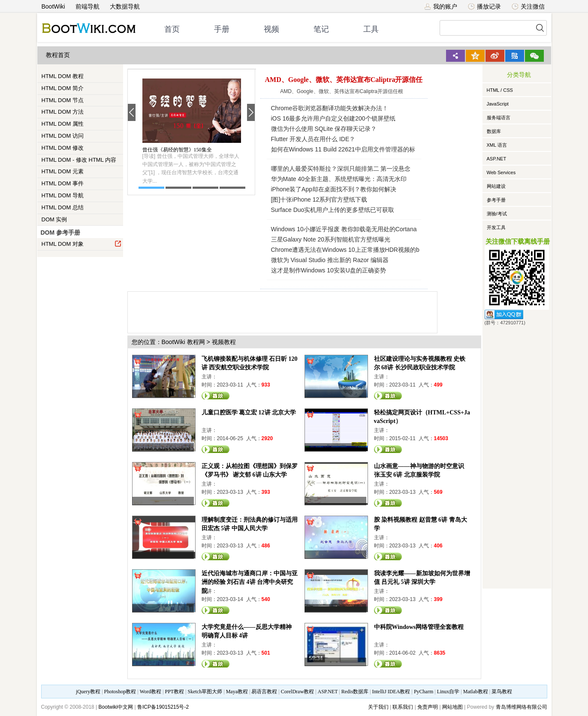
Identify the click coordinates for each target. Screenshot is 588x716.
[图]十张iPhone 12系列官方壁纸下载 (319, 199)
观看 (216, 396)
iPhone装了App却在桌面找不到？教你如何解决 (334, 189)
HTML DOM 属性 (63, 124)
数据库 (494, 131)
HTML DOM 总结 (63, 207)
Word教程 (151, 692)
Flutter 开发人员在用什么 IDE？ (313, 139)
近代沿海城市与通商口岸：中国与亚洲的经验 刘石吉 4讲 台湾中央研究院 (250, 582)
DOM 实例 (54, 219)
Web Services (501, 172)
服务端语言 (499, 118)
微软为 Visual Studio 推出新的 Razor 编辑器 (330, 260)
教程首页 (58, 55)
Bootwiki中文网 (116, 707)
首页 (172, 29)
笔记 (321, 29)
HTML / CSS (500, 90)
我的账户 (441, 6)
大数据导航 (125, 6)
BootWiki (53, 6)
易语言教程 (264, 692)
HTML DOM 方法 (63, 112)
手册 (222, 29)
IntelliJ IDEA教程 (391, 692)
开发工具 (496, 227)
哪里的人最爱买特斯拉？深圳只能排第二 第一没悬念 (341, 169)
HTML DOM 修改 (63, 148)
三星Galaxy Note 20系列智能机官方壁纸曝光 (331, 239)
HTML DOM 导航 (63, 195)
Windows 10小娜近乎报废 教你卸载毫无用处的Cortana (344, 229)
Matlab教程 (476, 692)
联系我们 (403, 707)
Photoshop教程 (120, 692)
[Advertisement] (284, 311)
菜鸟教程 (502, 692)
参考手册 (496, 200)
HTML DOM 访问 (63, 136)
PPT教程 (174, 692)
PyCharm (424, 692)
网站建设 (496, 186)
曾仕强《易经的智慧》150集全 (177, 150)
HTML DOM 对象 (82, 244)
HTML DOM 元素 (63, 171)
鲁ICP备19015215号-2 (163, 707)
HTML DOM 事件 (63, 183)
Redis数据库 (355, 692)
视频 (271, 29)
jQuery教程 (88, 692)
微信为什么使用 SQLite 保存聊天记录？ (324, 129)
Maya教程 (237, 692)
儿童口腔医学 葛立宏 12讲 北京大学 (249, 412)
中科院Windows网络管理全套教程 (419, 627)
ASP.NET (497, 159)
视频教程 (224, 342)
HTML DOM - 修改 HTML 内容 (79, 160)
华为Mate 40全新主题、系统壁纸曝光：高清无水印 (339, 179)
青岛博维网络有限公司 (522, 707)
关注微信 (528, 6)
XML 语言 (497, 145)
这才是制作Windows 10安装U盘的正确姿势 (329, 270)
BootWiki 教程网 (183, 342)
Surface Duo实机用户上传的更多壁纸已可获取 (333, 210)
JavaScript (498, 104)
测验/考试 (497, 214)
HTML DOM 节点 (63, 100)
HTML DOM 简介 (63, 88)
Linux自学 (448, 692)
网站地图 (452, 707)
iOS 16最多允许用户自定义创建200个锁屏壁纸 (333, 118)
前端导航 (87, 6)
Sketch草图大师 (205, 692)
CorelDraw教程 (297, 692)
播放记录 (484, 6)
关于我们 (378, 707)
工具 (371, 29)
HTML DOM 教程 (63, 76)
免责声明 (428, 707)
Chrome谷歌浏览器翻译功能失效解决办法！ (330, 108)
